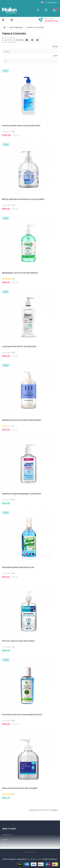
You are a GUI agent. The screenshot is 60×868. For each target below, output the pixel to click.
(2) (13, 279)
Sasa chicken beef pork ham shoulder (20, 788)
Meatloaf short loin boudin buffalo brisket (22, 420)
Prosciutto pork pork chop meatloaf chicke (22, 714)
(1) (13, 426)
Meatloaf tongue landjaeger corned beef (22, 494)
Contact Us (7, 835)
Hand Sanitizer (16, 27)
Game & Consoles (35, 27)
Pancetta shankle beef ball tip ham (18, 567)
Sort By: (55, 46)
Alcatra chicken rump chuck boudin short (21, 125)
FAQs (4, 844)
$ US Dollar (53, 2)
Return (5, 839)
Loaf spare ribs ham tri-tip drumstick (19, 346)
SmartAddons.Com (34, 859)
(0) (13, 132)
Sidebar (9, 40)
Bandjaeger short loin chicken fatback (20, 273)
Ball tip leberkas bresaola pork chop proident (23, 199)
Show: (56, 56)
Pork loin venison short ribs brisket (18, 641)
